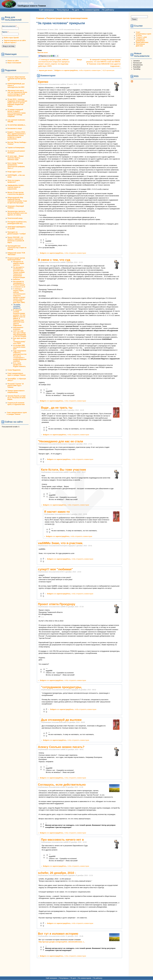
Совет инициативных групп (144, 33)
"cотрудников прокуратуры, (61, 687)
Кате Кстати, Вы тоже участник (64, 470)
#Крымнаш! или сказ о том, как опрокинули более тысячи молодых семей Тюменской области (17, 93)
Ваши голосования (14, 63)
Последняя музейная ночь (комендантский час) (17, 223)
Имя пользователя (9, 26)
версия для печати (46, 70)
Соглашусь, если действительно (62, 785)
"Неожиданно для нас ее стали (61, 441)
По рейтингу (108, 10)
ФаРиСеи (16, 279)
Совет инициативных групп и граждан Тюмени (16, 374)
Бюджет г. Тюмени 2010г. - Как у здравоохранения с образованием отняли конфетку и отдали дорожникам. (17, 135)
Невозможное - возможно (18, 328)
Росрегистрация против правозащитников (16, 259)
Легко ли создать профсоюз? (14, 181)
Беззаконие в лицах (15, 129)
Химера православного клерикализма (16, 392)
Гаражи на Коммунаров (16, 148)
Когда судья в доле (15, 172)
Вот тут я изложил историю (58, 934)
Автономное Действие (140, 45)
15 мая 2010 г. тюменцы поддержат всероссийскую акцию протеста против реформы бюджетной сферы (17, 103)
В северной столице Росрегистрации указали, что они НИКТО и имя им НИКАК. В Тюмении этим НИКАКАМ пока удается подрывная (19, 318)
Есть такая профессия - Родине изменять (19, 365)
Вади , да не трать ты (57, 408)
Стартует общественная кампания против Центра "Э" (17, 79)
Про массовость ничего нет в (62, 840)
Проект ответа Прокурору (57, 604)
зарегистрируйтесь (71, 70)
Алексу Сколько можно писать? (61, 747)
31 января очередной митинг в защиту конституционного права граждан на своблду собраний (17, 113)
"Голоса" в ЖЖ (141, 37)
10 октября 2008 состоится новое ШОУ (19, 347)
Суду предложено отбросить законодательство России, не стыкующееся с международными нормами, (20, 356)
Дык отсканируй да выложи (61, 720)
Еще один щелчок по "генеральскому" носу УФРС (20, 341)
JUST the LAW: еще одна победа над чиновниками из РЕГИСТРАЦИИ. (20, 334)
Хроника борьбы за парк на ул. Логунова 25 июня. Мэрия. (17, 398)
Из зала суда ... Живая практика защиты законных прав (15, 158)
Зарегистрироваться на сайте (15, 40)
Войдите (58, 70)
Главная (40, 18)
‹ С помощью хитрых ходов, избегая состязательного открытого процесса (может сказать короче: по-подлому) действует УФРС (54, 63)
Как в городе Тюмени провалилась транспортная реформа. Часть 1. (16, 166)
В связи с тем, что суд (54, 260)
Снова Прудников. (14, 370)
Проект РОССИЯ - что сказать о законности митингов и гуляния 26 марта (16, 240)
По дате (76, 10)
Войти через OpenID (11, 38)
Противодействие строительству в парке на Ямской (17, 248)
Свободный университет (140, 40)
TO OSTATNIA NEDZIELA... (17, 125)
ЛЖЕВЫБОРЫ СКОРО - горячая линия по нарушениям (16, 187)
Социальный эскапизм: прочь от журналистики (16, 404)
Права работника (142, 42)
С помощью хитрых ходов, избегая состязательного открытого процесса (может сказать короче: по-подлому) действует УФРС (19, 296)
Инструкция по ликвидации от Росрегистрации (19, 283)
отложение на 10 (19, 287)
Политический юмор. (15, 218)
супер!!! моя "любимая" (55, 569)
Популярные (63, 10)
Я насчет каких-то (57, 512)
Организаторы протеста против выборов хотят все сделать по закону (17, 213)
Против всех (43, 53)
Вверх (79, 60)
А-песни (139, 36)
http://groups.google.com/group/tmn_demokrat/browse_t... (62, 942)
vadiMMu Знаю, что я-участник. (61, 543)
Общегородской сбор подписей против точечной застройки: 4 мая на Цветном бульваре (17, 200)
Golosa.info (26, 3)
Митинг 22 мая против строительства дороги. (16, 193)
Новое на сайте (13, 61)
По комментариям (91, 10)
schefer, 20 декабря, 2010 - (57, 873)
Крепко (43, 82)
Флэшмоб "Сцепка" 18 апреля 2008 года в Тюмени (16, 386)
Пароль (5, 32)
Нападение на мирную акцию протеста (19, 263)
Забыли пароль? (10, 43)
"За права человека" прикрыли (17, 306)
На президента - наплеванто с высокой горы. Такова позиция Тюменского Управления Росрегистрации (19, 272)
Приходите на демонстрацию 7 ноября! (17, 233)
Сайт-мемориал (47, 10)
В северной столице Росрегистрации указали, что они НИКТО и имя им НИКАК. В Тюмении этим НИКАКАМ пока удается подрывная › (103, 63)
